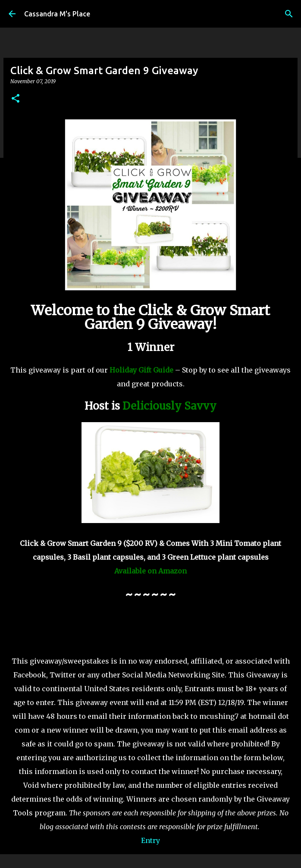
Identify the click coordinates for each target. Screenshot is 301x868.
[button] (16, 99)
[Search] (289, 14)
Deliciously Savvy (169, 406)
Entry (150, 840)
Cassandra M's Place (57, 14)
